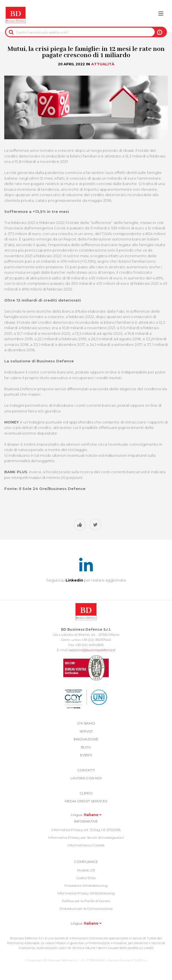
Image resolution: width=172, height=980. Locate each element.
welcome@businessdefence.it (92, 650)
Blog (86, 747)
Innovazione (86, 739)
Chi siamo (86, 723)
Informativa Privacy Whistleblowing (86, 893)
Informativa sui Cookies (86, 845)
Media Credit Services (86, 801)
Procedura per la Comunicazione (86, 909)
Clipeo (86, 793)
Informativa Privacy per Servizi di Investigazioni (86, 837)
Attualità (103, 64)
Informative (86, 821)
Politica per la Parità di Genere (86, 901)
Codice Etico (86, 878)
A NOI (160, 32)
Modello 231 (86, 870)
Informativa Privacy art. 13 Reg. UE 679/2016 (86, 830)
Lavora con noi (86, 778)
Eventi (86, 755)
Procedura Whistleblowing (86, 885)
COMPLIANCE (86, 862)
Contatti (86, 770)
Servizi (86, 731)
